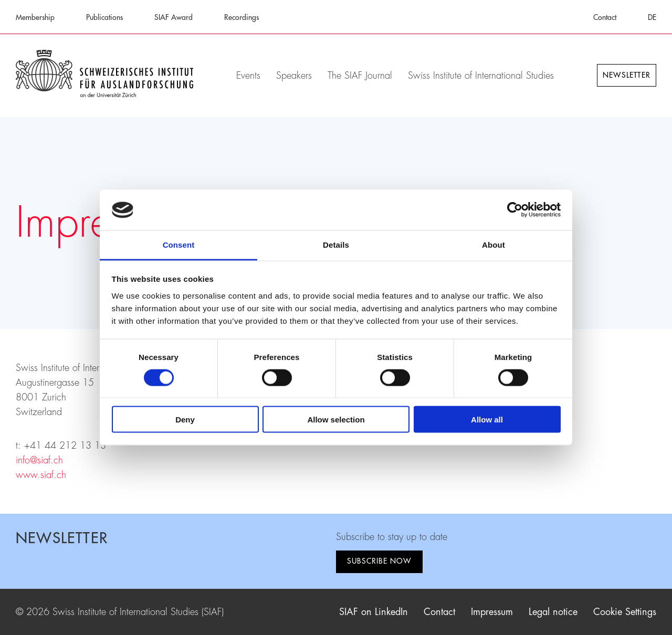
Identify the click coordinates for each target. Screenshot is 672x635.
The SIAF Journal (360, 76)
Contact (605, 17)
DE (652, 17)
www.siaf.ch (41, 475)
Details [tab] (336, 244)
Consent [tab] (179, 244)
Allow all (487, 420)
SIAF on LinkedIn (374, 612)
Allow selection (336, 420)
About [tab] (493, 244)
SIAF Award (174, 17)
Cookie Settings (625, 612)
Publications (104, 17)
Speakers (294, 76)
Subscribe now (379, 561)
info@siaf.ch (39, 460)
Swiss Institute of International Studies (481, 76)
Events (248, 76)
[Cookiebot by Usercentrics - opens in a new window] (515, 210)
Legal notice (553, 612)
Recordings (241, 17)
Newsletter (627, 75)
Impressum (492, 612)
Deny (185, 420)
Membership (35, 17)
